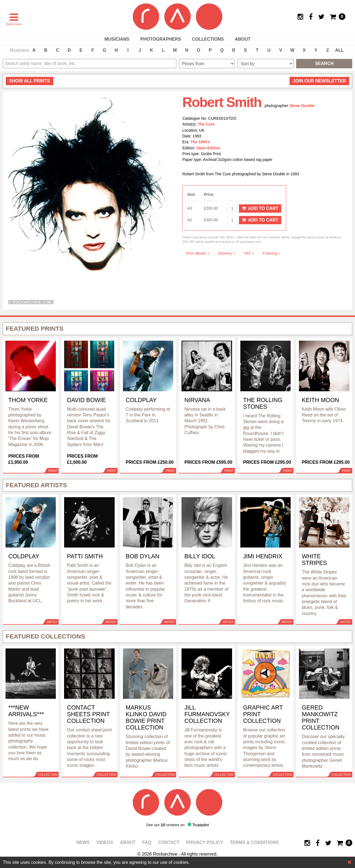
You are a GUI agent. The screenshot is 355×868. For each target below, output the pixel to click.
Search (324, 63)
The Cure (206, 124)
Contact (169, 842)
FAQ (147, 842)
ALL (339, 50)
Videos (105, 842)
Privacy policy (205, 842)
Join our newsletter (319, 81)
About (243, 39)
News (83, 842)
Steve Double (302, 106)
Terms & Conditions (254, 842)
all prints (30, 81)
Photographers (161, 39)
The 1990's (200, 142)
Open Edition (208, 148)
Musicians (117, 39)
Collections (208, 39)
